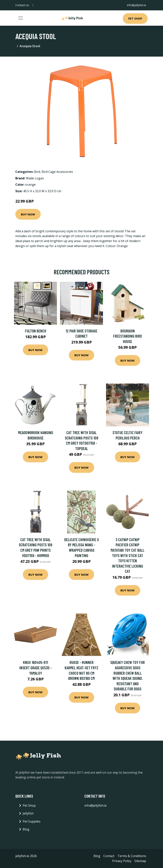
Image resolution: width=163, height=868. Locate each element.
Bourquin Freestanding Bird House (128, 336)
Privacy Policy (122, 861)
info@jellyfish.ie (137, 5)
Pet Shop (135, 18)
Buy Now (28, 214)
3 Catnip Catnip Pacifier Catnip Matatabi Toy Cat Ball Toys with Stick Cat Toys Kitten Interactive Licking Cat (128, 555)
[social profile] (33, 5)
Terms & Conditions (132, 856)
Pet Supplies (32, 821)
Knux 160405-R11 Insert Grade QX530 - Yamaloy (36, 668)
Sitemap (140, 861)
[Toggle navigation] (21, 18)
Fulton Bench (36, 331)
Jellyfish (28, 813)
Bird (37, 172)
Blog (26, 829)
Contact (109, 856)
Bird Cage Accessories (57, 172)
